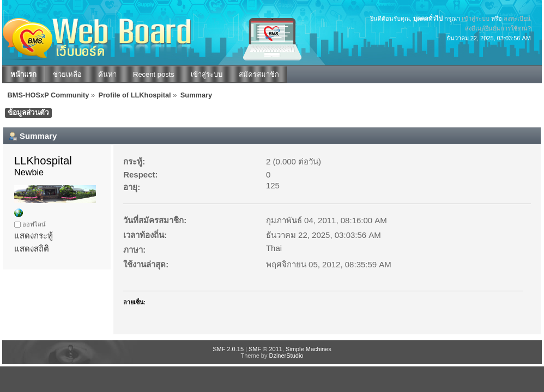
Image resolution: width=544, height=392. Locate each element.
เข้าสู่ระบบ (476, 19)
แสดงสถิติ (32, 249)
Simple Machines (309, 349)
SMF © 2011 (265, 349)
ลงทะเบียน (517, 19)
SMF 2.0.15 (228, 349)
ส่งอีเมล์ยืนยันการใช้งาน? (498, 28)
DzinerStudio (286, 356)
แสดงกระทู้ (34, 235)
